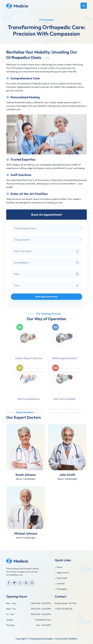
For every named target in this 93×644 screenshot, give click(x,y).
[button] (84, 6)
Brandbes (48, 639)
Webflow (73, 639)
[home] (17, 6)
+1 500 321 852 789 (64, 609)
